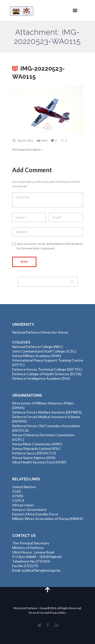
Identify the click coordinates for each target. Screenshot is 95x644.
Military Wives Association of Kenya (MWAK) (48, 519)
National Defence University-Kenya (40, 332)
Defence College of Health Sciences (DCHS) (47, 374)
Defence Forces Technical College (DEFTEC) (47, 369)
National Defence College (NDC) (38, 347)
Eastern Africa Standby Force (35, 514)
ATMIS (18, 496)
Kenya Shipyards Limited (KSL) (36, 448)
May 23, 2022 (25, 140)
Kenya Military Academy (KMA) (37, 356)
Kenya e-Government (29, 509)
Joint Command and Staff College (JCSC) (44, 351)
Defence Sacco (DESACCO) (34, 453)
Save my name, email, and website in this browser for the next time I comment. (50, 246)
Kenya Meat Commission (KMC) (37, 444)
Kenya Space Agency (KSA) (34, 458)
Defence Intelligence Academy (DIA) (41, 378)
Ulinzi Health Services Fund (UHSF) (39, 462)
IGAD (17, 491)
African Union (23, 505)
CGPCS (18, 500)
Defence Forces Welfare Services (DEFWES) (47, 412)
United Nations (24, 487)
